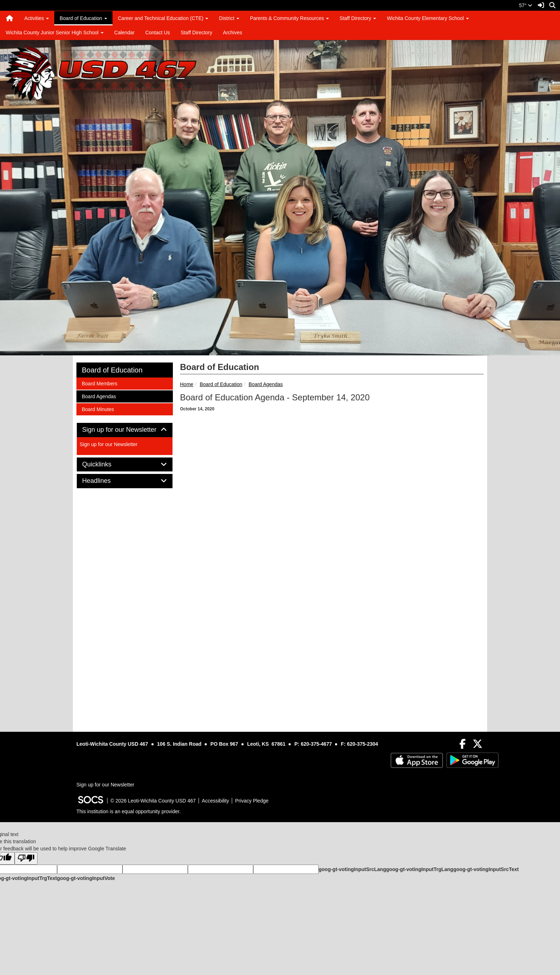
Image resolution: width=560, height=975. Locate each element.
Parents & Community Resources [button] (289, 18)
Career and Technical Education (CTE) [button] (163, 18)
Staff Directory (196, 32)
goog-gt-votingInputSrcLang (352, 869)
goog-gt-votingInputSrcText (486, 869)
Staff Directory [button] (358, 18)
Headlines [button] (104, 481)
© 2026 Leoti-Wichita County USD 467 (153, 801)
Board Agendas (266, 384)
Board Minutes (98, 409)
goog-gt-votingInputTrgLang (420, 869)
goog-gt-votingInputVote (86, 878)
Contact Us (158, 32)
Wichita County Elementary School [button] (428, 18)
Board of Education (221, 384)
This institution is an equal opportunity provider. (129, 811)
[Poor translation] (26, 858)
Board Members (99, 383)
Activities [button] (37, 18)
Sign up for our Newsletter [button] (125, 430)
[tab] (125, 430)
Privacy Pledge (252, 801)
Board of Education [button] (83, 18)
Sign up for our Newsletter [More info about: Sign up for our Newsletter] (109, 444)
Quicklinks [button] (105, 464)
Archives (232, 32)
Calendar (124, 32)
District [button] (229, 18)
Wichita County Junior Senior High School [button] (55, 32)
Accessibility (215, 801)
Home (187, 384)
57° (526, 5)
